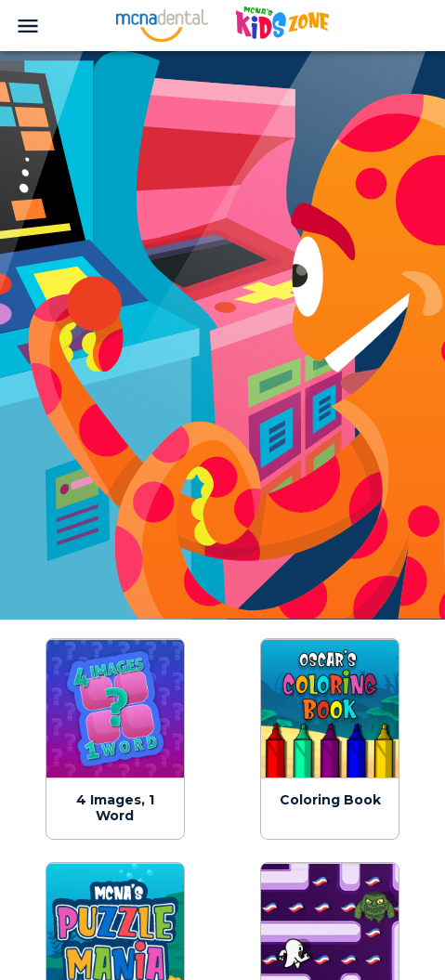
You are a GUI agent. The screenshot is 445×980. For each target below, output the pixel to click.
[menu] (28, 26)
